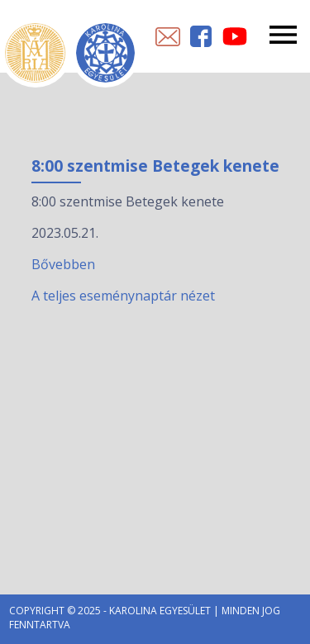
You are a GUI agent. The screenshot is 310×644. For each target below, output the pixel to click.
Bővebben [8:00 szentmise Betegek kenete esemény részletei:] (63, 264)
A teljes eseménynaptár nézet (123, 296)
